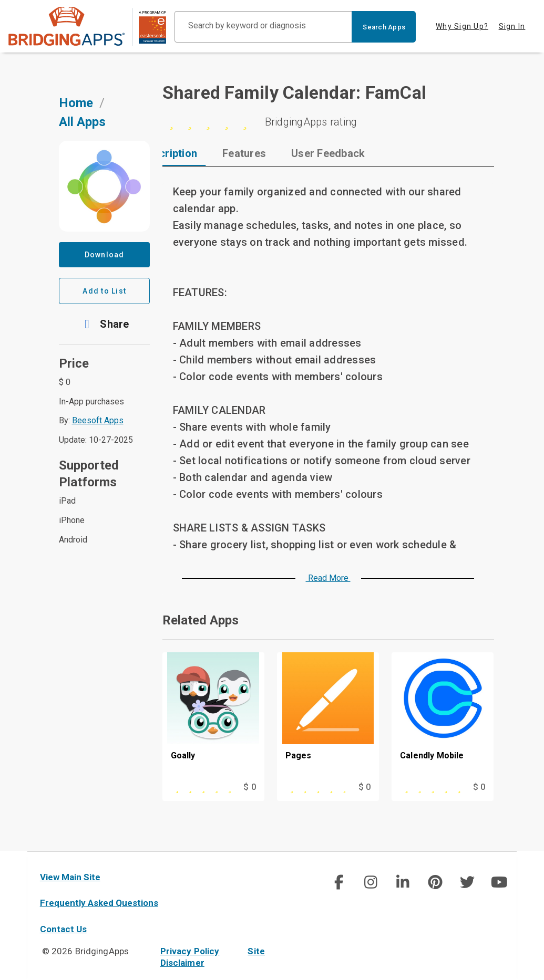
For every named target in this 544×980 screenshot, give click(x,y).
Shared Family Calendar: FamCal (295, 92)
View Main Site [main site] (70, 877)
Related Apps (201, 620)
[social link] (339, 882)
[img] (338, 882)
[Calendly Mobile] (443, 716)
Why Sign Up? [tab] (462, 26)
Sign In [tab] (512, 26)
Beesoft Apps (98, 420)
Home (76, 103)
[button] (104, 324)
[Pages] (328, 716)
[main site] (87, 27)
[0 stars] (328, 122)
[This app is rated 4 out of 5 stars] (314, 787)
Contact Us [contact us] (63, 929)
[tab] (208, 153)
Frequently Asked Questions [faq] (99, 903)
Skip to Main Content (0, 0)
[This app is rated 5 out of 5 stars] (199, 787)
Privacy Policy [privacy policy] (190, 951)
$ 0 (249, 787)
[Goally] (213, 716)
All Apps (82, 122)
